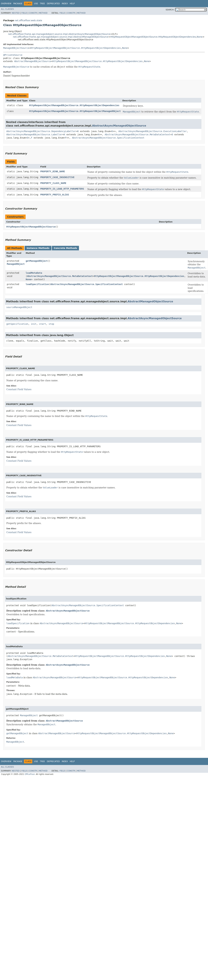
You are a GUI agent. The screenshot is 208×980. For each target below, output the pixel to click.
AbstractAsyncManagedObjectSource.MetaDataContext (138, 134)
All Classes (7, 9)
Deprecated (53, 4)
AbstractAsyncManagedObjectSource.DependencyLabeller (41, 131)
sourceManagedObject (19, 307)
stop (51, 324)
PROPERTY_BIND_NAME (53, 171)
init (34, 324)
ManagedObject (16, 264)
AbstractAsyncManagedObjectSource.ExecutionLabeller (152, 131)
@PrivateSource (13, 55)
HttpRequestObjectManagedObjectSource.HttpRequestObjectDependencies (153, 37)
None (200, 37)
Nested (16, 13)
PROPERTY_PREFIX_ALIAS (55, 195)
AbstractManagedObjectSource (33, 61)
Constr (33, 13)
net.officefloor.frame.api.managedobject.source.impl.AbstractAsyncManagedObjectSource (59, 34)
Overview (6, 4)
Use (36, 4)
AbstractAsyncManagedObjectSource (119, 126)
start (42, 324)
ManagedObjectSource (16, 48)
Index (65, 4)
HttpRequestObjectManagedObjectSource (31, 227)
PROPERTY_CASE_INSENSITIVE (57, 177)
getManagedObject (37, 261)
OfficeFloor (30, 774)
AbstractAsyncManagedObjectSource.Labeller (34, 134)
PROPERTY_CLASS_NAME (53, 183)
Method (43, 13)
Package (18, 4)
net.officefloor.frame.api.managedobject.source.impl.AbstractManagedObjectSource (61, 37)
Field (24, 13)
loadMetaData (34, 273)
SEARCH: (170, 10)
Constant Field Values (19, 389)
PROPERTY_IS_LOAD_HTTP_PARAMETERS (62, 189)
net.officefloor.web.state (28, 20)
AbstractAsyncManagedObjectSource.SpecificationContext (108, 138)
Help (72, 4)
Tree (42, 4)
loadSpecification (37, 284)
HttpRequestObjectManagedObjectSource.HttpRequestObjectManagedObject (75, 111)
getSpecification (17, 324)
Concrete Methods (65, 248)
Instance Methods (38, 248)
